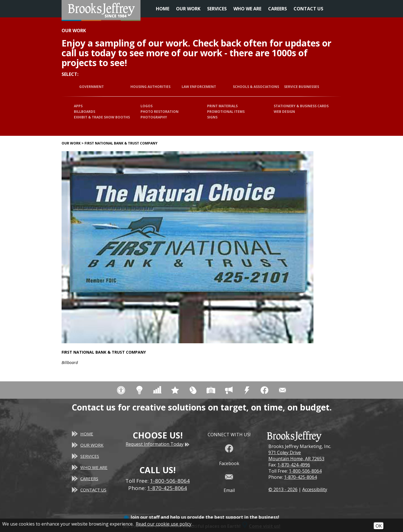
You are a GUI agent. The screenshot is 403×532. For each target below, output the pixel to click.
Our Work (188, 9)
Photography (154, 117)
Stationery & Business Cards (301, 106)
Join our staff (145, 517)
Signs (212, 117)
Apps (78, 106)
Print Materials (222, 106)
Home (163, 9)
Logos (147, 106)
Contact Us (308, 9)
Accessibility (315, 489)
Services (217, 9)
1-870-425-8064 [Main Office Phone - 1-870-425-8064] (167, 488)
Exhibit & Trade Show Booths (102, 117)
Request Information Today (158, 444)
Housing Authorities (150, 87)
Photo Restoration (160, 112)
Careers (277, 9)
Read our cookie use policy (164, 524)
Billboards (85, 112)
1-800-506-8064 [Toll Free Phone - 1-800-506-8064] (170, 481)
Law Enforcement (199, 87)
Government (92, 87)
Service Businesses (302, 87)
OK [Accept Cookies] (379, 526)
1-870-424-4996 (294, 465)
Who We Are (247, 9)
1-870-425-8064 (300, 477)
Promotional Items (226, 112)
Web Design (284, 112)
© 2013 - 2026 (283, 489)
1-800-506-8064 (305, 471)
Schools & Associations (256, 87)
